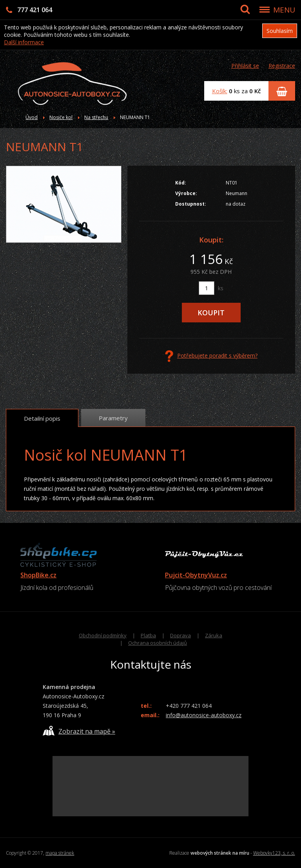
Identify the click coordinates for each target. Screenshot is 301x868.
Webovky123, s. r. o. (274, 853)
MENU (284, 10)
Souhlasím (280, 31)
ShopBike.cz (38, 575)
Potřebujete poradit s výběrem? (211, 356)
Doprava (180, 635)
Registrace (282, 66)
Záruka (214, 635)
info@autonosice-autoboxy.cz (204, 715)
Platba (148, 635)
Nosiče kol (61, 117)
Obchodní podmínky (103, 635)
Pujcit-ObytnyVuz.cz (196, 575)
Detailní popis (42, 418)
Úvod (32, 117)
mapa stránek (60, 853)
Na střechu (96, 117)
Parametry (113, 418)
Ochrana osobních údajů (158, 643)
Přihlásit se (245, 66)
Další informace (24, 42)
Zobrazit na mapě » (79, 731)
